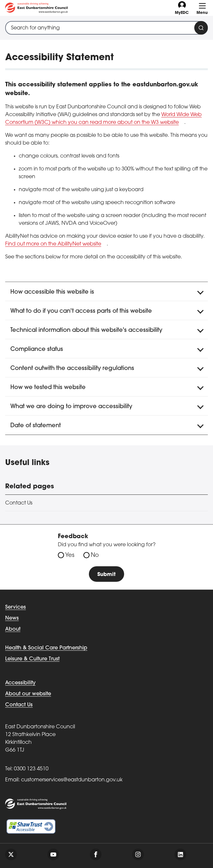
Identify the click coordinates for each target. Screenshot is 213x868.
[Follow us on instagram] (138, 854)
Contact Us (19, 503)
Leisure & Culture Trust (32, 659)
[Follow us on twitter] (11, 854)
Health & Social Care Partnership (46, 648)
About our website (28, 694)
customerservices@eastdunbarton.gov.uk (72, 780)
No (95, 555)
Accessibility (20, 683)
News (12, 618)
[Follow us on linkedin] (180, 854)
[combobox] (106, 28)
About (13, 629)
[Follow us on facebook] (96, 854)
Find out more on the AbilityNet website (53, 244)
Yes (70, 555)
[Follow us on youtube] (53, 854)
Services (16, 607)
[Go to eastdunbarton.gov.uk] (37, 8)
